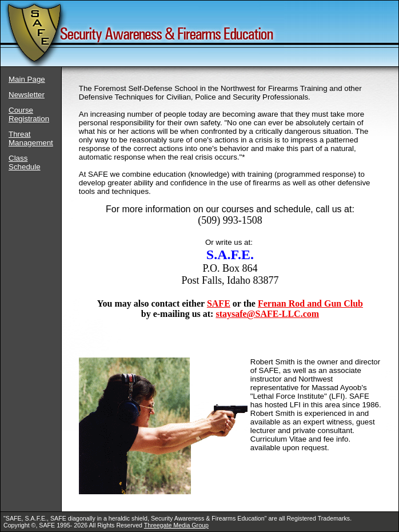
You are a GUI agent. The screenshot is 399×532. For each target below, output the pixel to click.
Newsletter (27, 95)
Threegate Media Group (176, 525)
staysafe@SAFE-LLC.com (267, 314)
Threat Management (31, 138)
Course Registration (29, 114)
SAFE (219, 303)
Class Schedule (25, 162)
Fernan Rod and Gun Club (310, 303)
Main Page (27, 79)
